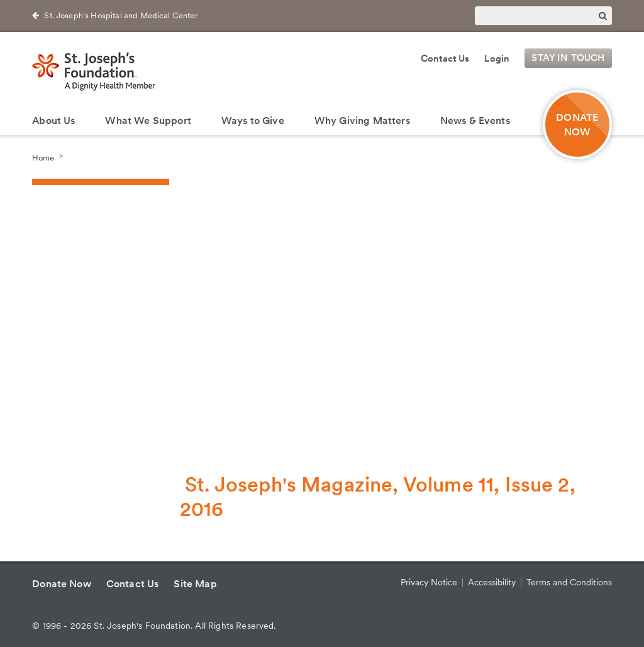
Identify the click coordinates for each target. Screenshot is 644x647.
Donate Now (62, 584)
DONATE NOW (577, 125)
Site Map (195, 584)
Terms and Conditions (569, 582)
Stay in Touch (568, 59)
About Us (53, 121)
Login (497, 59)
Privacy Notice (429, 582)
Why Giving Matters (362, 121)
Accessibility (492, 582)
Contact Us (445, 59)
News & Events (475, 121)
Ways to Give (253, 121)
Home (43, 157)
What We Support (148, 121)
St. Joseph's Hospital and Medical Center (121, 15)
